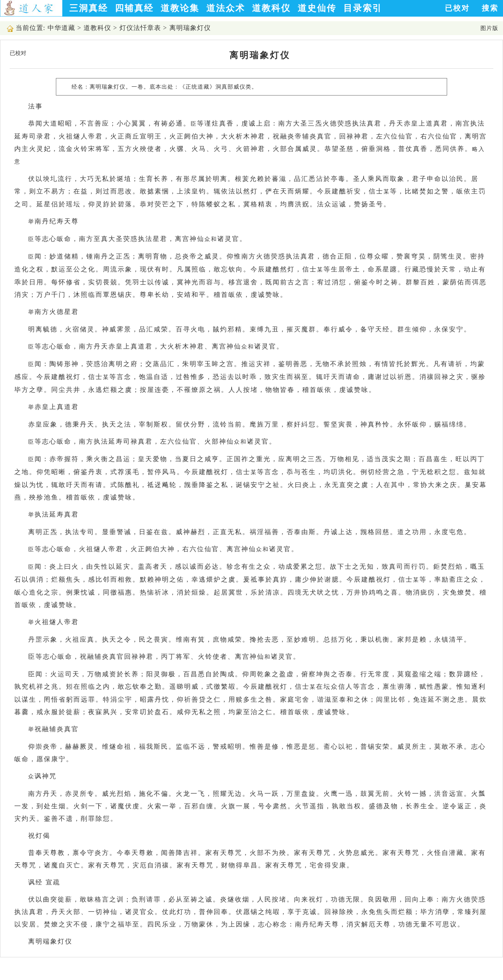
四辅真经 (134, 8)
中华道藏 (61, 28)
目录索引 (363, 8)
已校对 (457, 8)
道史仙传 (317, 8)
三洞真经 (89, 8)
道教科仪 (271, 8)
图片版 (489, 28)
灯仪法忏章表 (140, 28)
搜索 (490, 8)
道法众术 (226, 8)
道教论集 (180, 8)
